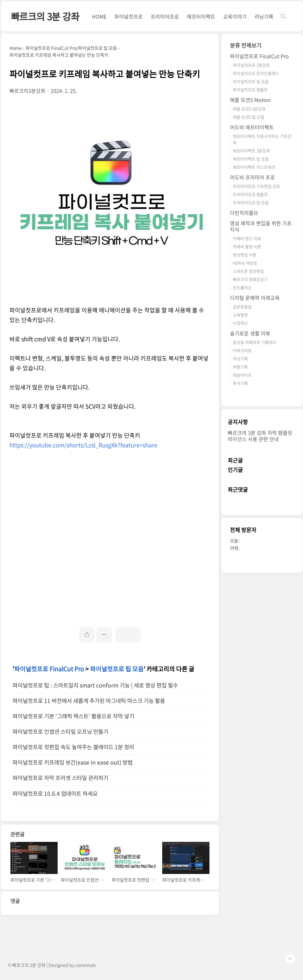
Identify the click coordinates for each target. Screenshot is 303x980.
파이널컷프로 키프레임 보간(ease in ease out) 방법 (73, 762)
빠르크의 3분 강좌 (45, 16)
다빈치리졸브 (244, 213)
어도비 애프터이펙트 (252, 127)
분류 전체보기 (246, 45)
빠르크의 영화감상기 (250, 279)
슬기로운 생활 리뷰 (250, 333)
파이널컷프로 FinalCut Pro (49, 669)
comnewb (86, 965)
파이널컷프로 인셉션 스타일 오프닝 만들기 (60, 731)
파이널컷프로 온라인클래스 (256, 73)
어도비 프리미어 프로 (252, 177)
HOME (99, 16)
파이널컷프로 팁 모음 (117, 669)
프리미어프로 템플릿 (250, 194)
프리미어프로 (165, 16)
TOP (290, 959)
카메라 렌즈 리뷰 (247, 238)
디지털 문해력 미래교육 (255, 298)
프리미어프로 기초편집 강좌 (256, 186)
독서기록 (240, 383)
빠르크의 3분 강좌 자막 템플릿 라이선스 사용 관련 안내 (260, 436)
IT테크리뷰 (242, 350)
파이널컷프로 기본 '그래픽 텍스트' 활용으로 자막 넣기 (73, 716)
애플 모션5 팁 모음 (249, 117)
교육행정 (240, 315)
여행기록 (240, 367)
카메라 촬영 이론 (247, 246)
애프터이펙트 (201, 16)
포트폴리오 (242, 287)
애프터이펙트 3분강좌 (251, 151)
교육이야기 (235, 16)
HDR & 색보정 (245, 263)
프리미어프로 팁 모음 (251, 202)
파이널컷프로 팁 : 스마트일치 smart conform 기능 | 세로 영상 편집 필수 (95, 685)
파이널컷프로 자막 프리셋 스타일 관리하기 (60, 778)
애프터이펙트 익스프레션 (254, 167)
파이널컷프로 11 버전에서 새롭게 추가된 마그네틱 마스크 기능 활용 (89, 701)
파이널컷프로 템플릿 (250, 90)
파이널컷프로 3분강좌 (251, 65)
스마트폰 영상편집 (248, 271)
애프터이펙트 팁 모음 (251, 159)
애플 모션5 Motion (250, 100)
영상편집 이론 (245, 255)
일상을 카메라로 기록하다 (254, 342)
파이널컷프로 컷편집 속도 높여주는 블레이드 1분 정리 (73, 747)
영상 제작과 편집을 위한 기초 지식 (261, 226)
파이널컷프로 (129, 16)
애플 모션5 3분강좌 (249, 109)
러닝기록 (264, 16)
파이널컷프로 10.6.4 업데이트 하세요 (55, 793)
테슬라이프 (242, 375)
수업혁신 (240, 323)
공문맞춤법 (242, 307)
